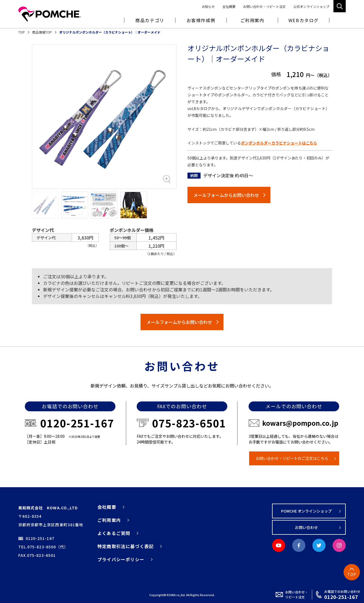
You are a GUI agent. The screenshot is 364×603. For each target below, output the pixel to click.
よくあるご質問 (114, 533)
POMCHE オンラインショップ (307, 511)
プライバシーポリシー (121, 559)
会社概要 (229, 6)
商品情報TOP (42, 32)
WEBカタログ (304, 20)
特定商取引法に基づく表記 (126, 546)
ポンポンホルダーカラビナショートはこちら (279, 143)
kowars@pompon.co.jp (300, 423)
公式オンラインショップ (311, 6)
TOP (22, 32)
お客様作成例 (201, 20)
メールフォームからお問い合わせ (226, 195)
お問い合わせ (306, 527)
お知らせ (208, 6)
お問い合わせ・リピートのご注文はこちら (292, 458)
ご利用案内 (109, 520)
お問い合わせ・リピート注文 (264, 6)
